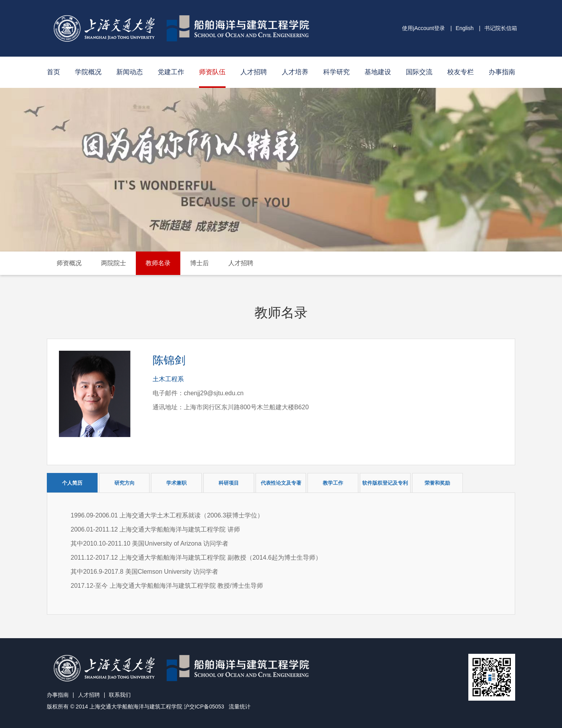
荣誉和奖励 (437, 483)
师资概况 (69, 263)
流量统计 (240, 707)
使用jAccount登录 (423, 28)
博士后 (199, 263)
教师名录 (158, 263)
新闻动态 (130, 72)
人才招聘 (254, 72)
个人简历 (72, 483)
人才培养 (295, 72)
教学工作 (333, 483)
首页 (53, 72)
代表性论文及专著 (281, 483)
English (465, 28)
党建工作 (171, 72)
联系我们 (120, 695)
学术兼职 (176, 483)
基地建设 (378, 72)
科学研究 (336, 72)
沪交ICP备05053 (204, 707)
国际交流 (419, 72)
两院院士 (114, 263)
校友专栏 (461, 72)
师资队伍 (212, 72)
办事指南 (502, 72)
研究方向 (124, 483)
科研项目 (229, 483)
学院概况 (88, 72)
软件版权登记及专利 (385, 483)
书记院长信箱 (501, 28)
